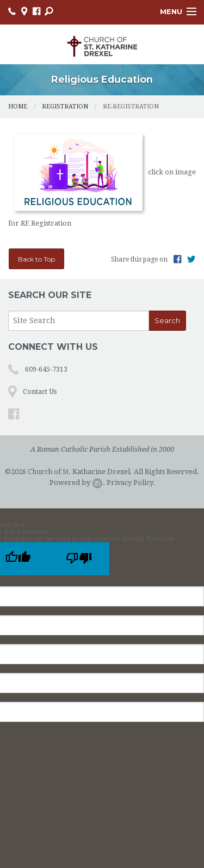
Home (18, 107)
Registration (65, 107)
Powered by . (77, 482)
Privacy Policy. (131, 482)
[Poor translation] (79, 559)
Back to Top (36, 259)
